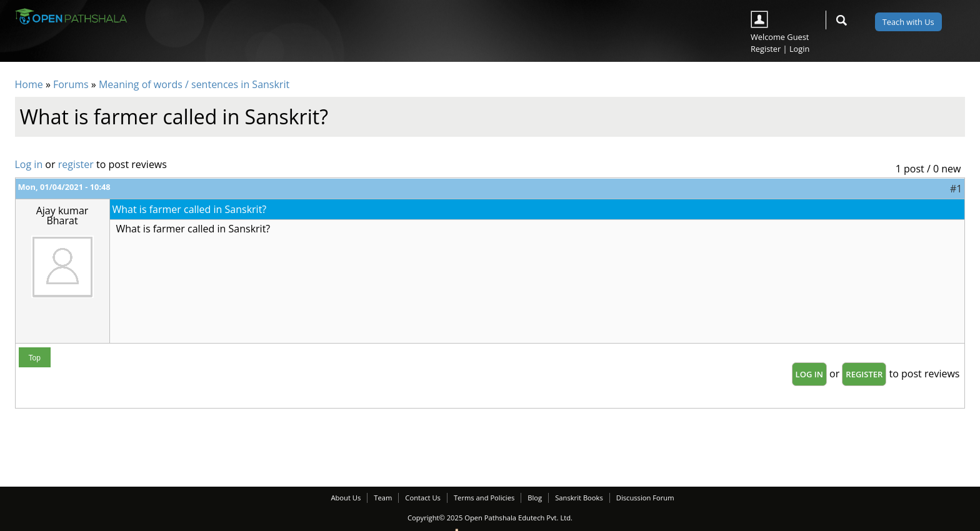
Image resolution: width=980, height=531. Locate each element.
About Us (346, 498)
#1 (956, 189)
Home (29, 84)
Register (766, 49)
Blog (535, 498)
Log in (29, 164)
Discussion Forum (645, 498)
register (76, 164)
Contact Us (423, 498)
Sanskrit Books (579, 498)
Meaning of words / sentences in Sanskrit (194, 84)
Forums (71, 84)
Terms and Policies (484, 498)
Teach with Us (908, 22)
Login (799, 49)
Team (383, 498)
